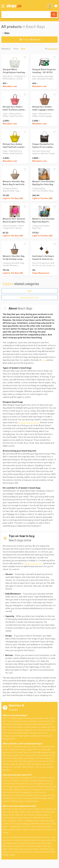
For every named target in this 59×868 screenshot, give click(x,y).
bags (44, 360)
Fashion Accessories (30, 297)
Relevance (6, 49)
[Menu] (3, 6)
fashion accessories (33, 563)
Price (16, 49)
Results (30, 40)
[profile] (50, 6)
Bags (7, 33)
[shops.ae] (25, 6)
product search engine (29, 422)
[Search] (54, 14)
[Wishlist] (56, 6)
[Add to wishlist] (25, 58)
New (23, 49)
